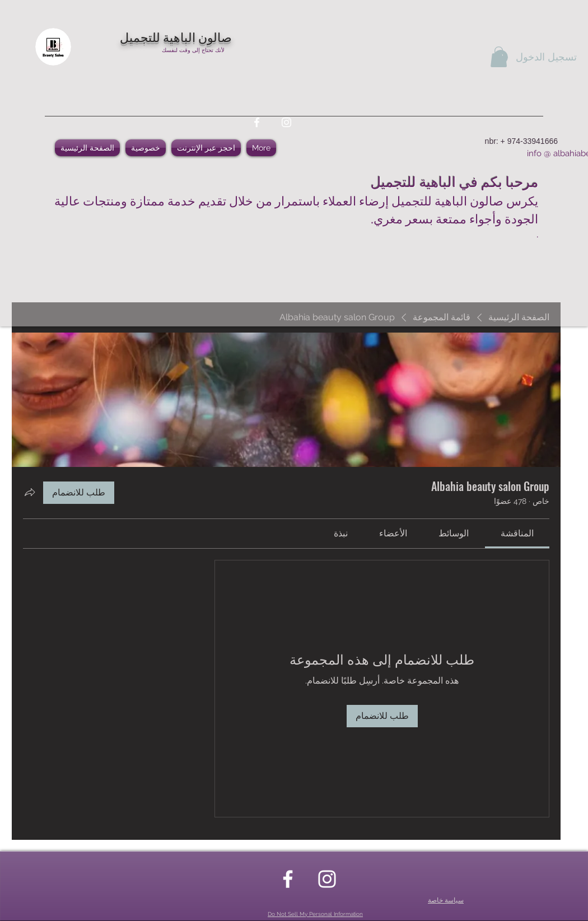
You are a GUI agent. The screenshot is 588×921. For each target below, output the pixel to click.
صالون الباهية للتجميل (176, 36)
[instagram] (286, 122)
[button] (499, 57)
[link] (517, 533)
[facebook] (257, 122)
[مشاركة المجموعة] (30, 492)
